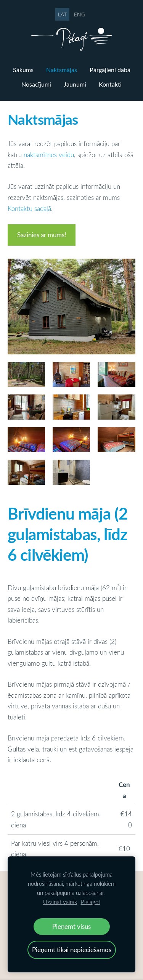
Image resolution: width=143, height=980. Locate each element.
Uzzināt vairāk (60, 902)
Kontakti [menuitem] (110, 84)
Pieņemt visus (71, 926)
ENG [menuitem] (80, 14)
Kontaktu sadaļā (29, 208)
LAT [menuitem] (62, 14)
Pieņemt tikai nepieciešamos (72, 950)
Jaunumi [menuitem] (75, 84)
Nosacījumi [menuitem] (36, 84)
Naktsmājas (43, 119)
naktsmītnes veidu (49, 155)
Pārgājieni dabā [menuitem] (110, 70)
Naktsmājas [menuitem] (62, 70)
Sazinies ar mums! (42, 235)
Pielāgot (91, 902)
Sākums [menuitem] (23, 70)
